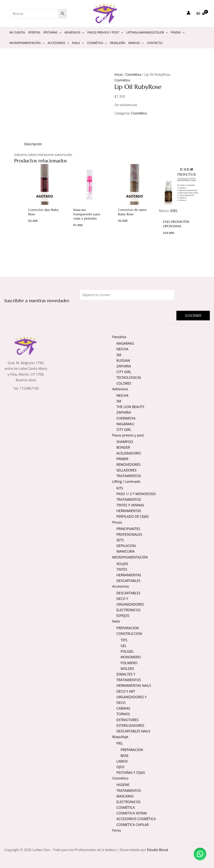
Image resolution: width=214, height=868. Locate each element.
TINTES (122, 569)
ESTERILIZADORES (130, 725)
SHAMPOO (125, 442)
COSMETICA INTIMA (132, 813)
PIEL (120, 743)
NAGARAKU (125, 343)
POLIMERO (129, 663)
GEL (124, 646)
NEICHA (122, 349)
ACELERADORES (129, 453)
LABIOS (122, 761)
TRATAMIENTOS (129, 476)
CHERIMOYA (126, 418)
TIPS (124, 640)
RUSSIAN (123, 360)
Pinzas (117, 522)
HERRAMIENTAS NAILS (134, 686)
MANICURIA (125, 551)
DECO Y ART (126, 691)
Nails (116, 621)
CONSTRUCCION (129, 634)
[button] (199, 853)
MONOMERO (131, 657)
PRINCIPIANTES (128, 529)
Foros (117, 830)
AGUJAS (122, 564)
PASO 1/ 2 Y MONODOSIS (136, 494)
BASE (125, 756)
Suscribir (193, 315)
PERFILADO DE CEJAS (133, 516)
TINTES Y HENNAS (130, 505)
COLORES (124, 383)
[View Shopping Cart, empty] (201, 14)
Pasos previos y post (128, 435)
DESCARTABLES (128, 581)
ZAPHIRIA (124, 366)
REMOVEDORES (129, 464)
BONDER (123, 447)
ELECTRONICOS (128, 610)
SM (119, 355)
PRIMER (122, 459)
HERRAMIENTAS (129, 511)
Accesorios (121, 586)
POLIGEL (127, 651)
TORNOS (123, 714)
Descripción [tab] (33, 144)
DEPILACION (126, 546)
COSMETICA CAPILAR (133, 825)
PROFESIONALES (129, 534)
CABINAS (123, 708)
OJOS (120, 767)
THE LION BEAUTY (130, 407)
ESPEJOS (123, 616)
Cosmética (134, 74)
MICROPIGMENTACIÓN (130, 557)
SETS (120, 540)
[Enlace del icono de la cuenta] (189, 13)
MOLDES (127, 669)
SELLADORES (126, 470)
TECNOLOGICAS (129, 378)
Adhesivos (120, 389)
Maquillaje (120, 737)
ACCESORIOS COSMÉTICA (136, 819)
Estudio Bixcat (158, 850)
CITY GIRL (124, 372)
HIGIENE (123, 785)
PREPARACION (128, 628)
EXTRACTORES (127, 720)
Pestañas (119, 337)
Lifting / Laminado (126, 482)
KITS (120, 488)
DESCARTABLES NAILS (133, 731)
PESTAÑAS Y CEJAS (131, 773)
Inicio (119, 74)
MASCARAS (125, 796)
